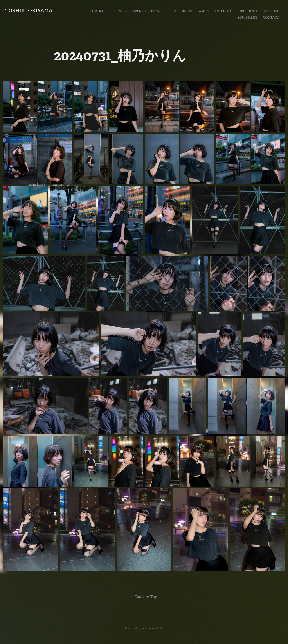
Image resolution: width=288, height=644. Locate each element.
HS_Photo (271, 11)
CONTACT (271, 18)
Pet (173, 11)
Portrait (99, 11)
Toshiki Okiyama (29, 11)
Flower (158, 11)
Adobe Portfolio (153, 628)
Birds (187, 11)
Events (139, 11)
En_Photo (224, 11)
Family (203, 11)
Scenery (120, 11)
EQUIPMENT (247, 18)
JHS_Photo (247, 11)
